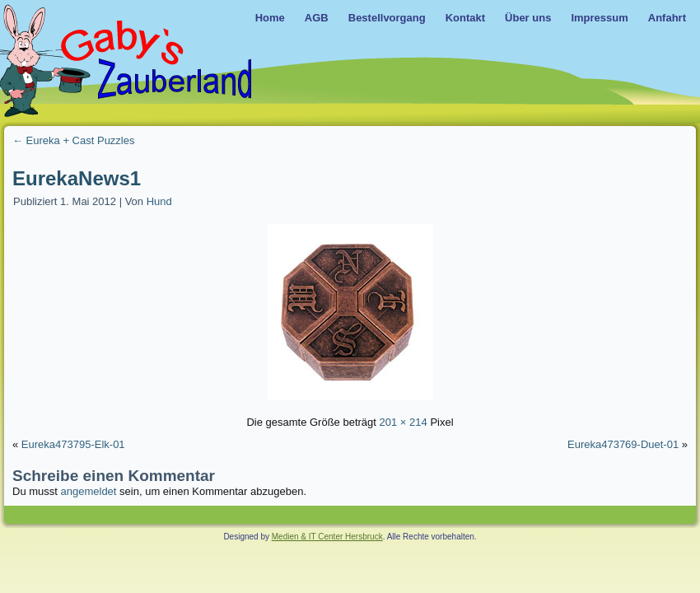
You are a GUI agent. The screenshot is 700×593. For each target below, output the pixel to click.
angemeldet (89, 491)
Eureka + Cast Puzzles (73, 140)
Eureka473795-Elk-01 (73, 444)
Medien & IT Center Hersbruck (327, 537)
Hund (159, 201)
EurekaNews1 (77, 178)
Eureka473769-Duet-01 (623, 444)
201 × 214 (404, 422)
